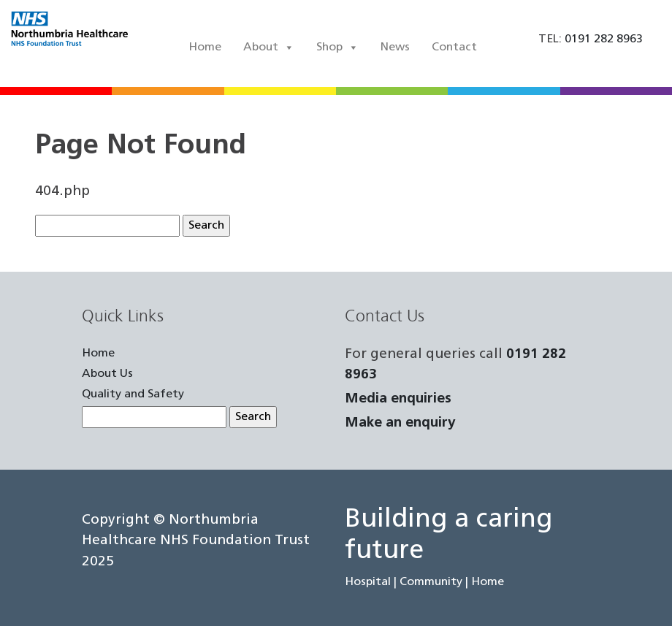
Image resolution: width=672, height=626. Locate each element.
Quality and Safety (133, 394)
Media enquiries (398, 399)
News (395, 47)
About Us (107, 374)
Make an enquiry (400, 423)
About (269, 47)
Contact (454, 47)
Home (205, 47)
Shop (337, 47)
